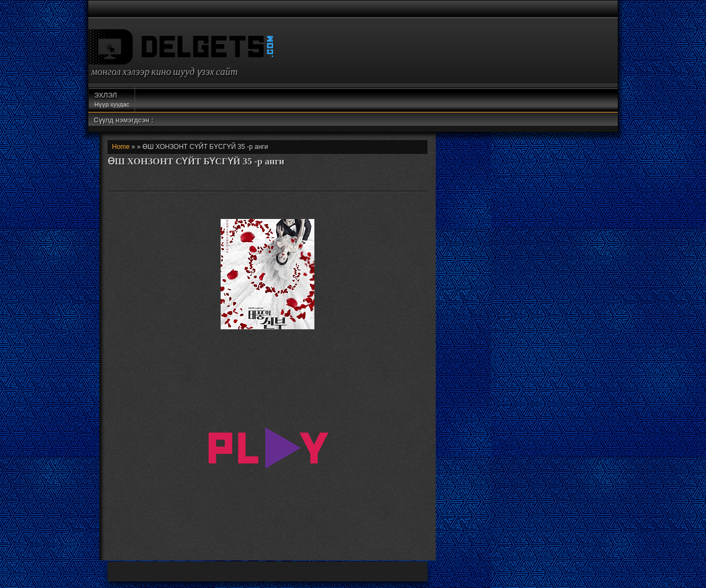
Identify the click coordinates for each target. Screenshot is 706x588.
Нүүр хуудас (112, 99)
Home (121, 147)
